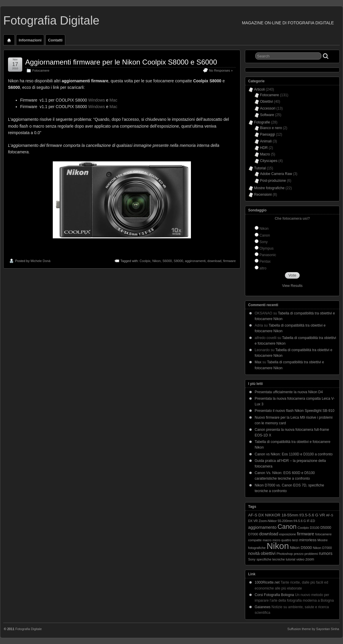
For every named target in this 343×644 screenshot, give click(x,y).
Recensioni (263, 195)
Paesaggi (267, 134)
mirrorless (308, 540)
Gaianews (263, 607)
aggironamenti (195, 261)
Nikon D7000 (322, 548)
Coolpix (145, 261)
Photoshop (285, 554)
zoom (310, 559)
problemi (311, 554)
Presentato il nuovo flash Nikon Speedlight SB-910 (295, 411)
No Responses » (221, 70)
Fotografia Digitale (51, 20)
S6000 (167, 261)
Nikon (157, 261)
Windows (96, 100)
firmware (229, 261)
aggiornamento (262, 527)
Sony (263, 242)
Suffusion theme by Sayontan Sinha (313, 629)
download (214, 261)
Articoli (259, 89)
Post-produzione (273, 181)
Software (267, 115)
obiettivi (268, 553)
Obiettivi (266, 102)
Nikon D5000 (301, 548)
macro (267, 540)
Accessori (268, 108)
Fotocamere (41, 70)
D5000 (326, 528)
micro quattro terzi (285, 540)
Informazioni (30, 40)
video (300, 559)
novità (254, 553)
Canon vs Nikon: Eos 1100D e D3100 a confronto (294, 454)
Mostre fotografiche (269, 188)
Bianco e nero (271, 128)
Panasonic (268, 255)
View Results (292, 286)
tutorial (291, 559)
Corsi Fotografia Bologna (274, 595)
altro (263, 268)
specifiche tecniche (271, 559)
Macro (265, 154)
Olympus (266, 248)
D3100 (315, 528)
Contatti (55, 40)
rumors (326, 553)
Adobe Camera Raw (276, 174)
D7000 (253, 534)
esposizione (288, 534)
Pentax (265, 261)
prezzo (299, 554)
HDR (264, 148)
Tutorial (260, 168)
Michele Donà (40, 261)
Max (258, 362)
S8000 (178, 261)
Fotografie (262, 122)
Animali (266, 141)
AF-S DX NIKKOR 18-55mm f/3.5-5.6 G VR (287, 515)
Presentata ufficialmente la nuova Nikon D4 (289, 392)
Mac (113, 100)
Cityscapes (269, 161)
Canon (265, 235)
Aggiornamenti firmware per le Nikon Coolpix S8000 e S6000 (121, 62)
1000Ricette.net (267, 582)
